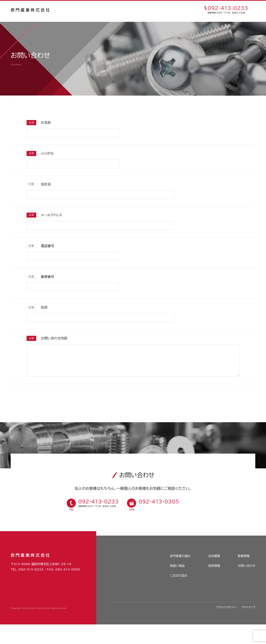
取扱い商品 (114, 10)
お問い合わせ (247, 585)
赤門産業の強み (87, 10)
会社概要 (214, 576)
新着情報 (244, 576)
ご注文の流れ (139, 10)
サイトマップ (249, 627)
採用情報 (162, 10)
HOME (15, 101)
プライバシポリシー (226, 627)
